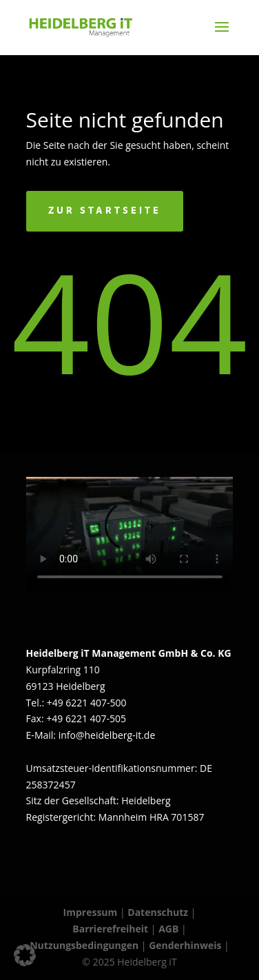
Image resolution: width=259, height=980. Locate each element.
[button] (25, 955)
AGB (168, 929)
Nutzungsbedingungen (84, 945)
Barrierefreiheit (110, 929)
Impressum (91, 912)
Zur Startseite (105, 211)
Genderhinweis (186, 945)
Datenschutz (158, 912)
